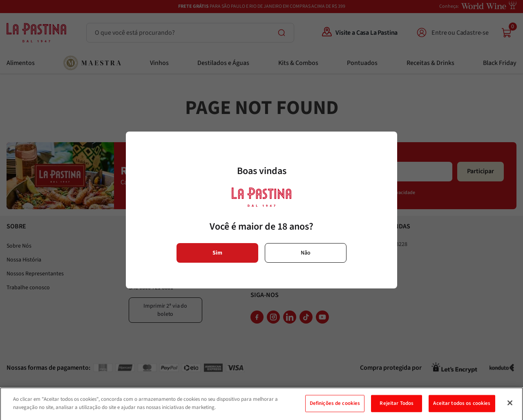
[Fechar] (510, 408)
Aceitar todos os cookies (462, 409)
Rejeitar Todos (397, 409)
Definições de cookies (335, 409)
